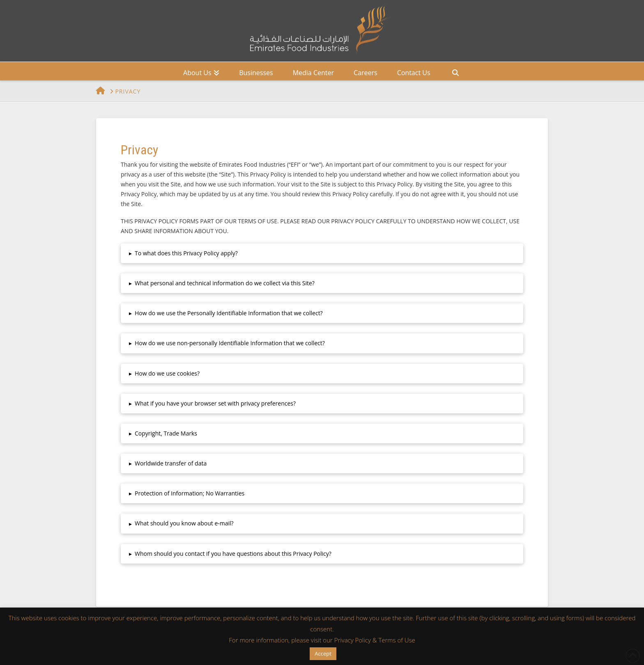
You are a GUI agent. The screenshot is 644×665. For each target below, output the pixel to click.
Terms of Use (397, 640)
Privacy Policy (353, 640)
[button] (322, 253)
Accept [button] (323, 654)
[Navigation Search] (455, 71)
